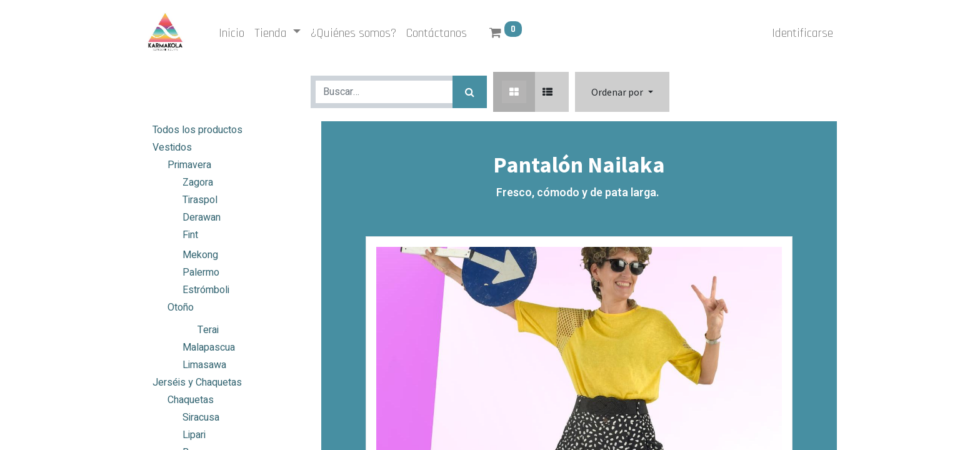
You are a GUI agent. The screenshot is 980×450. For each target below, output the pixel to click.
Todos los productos (197, 130)
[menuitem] (233, 33)
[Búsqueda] (470, 92)
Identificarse (801, 33)
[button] (622, 92)
